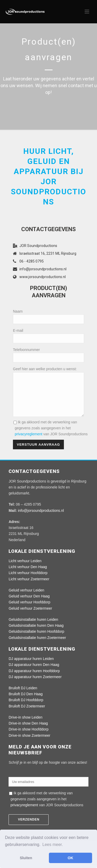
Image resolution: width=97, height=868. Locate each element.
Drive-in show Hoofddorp (28, 737)
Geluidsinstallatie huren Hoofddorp (36, 639)
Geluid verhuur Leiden (26, 598)
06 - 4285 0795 (32, 261)
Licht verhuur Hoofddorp (28, 581)
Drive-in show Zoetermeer (29, 743)
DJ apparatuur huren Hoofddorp (34, 679)
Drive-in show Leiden (25, 725)
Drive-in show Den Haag (28, 731)
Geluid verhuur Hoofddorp (29, 610)
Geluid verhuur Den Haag (29, 604)
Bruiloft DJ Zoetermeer (27, 714)
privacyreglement (29, 442)
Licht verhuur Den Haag (28, 575)
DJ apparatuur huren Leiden (31, 666)
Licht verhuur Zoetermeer (29, 587)
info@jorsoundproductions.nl (43, 269)
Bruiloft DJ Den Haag (26, 702)
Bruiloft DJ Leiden (23, 696)
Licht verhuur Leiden (25, 569)
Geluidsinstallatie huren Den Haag (36, 633)
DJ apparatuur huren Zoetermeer (35, 685)
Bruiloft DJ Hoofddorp (26, 708)
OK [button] (71, 858)
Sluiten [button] (26, 858)
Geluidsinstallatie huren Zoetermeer (37, 645)
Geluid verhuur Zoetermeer (30, 616)
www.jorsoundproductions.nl (43, 277)
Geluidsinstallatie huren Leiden (33, 627)
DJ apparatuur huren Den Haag (34, 672)
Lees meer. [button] (53, 845)
